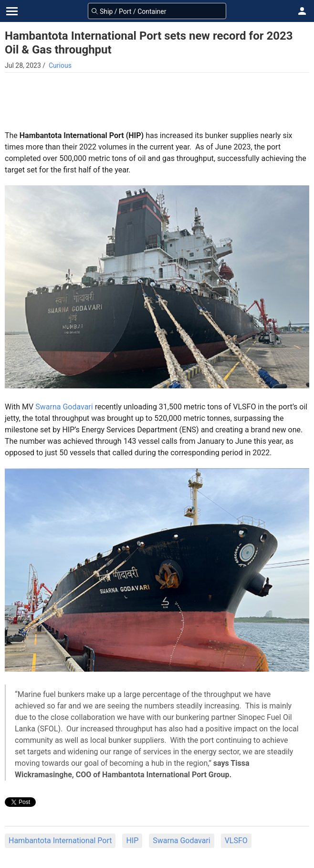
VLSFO (236, 841)
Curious (60, 65)
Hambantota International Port (60, 841)
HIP (132, 841)
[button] (302, 11)
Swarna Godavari (64, 407)
